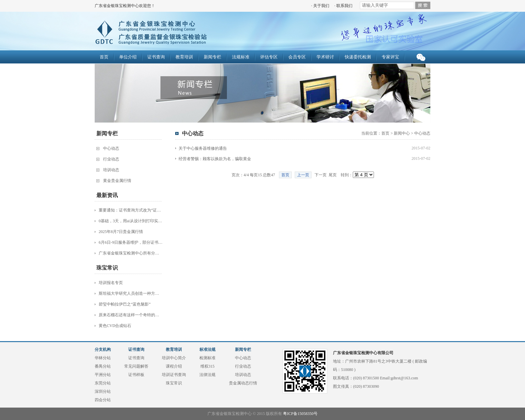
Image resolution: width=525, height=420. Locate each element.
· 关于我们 (320, 6)
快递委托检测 (358, 57)
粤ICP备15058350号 (300, 414)
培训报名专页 (111, 283)
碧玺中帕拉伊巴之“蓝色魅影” (125, 304)
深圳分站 (103, 391)
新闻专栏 (212, 57)
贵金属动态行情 (243, 383)
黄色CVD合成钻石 (115, 326)
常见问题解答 (136, 366)
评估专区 (269, 57)
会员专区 (297, 57)
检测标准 (207, 358)
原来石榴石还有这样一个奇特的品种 (131, 315)
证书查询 (156, 57)
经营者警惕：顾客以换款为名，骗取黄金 (215, 159)
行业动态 (111, 159)
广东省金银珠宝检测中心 (188, 32)
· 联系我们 (343, 6)
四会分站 (103, 400)
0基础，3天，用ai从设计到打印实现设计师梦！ (131, 221)
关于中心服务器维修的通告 (203, 148)
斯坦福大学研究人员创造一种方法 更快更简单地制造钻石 (131, 293)
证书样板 (136, 375)
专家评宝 (390, 57)
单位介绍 (128, 57)
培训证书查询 (174, 375)
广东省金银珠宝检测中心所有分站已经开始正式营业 (131, 253)
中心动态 (111, 148)
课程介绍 (174, 366)
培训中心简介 (174, 358)
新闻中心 (402, 133)
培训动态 (111, 170)
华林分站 (103, 358)
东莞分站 (103, 383)
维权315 (207, 366)
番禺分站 (103, 366)
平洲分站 (103, 375)
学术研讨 (325, 57)
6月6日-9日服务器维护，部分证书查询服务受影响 (131, 242)
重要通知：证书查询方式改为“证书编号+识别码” (131, 210)
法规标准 (241, 57)
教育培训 (184, 57)
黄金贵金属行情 (117, 181)
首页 (104, 57)
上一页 (303, 175)
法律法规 (207, 375)
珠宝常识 (174, 383)
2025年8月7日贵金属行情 (121, 232)
